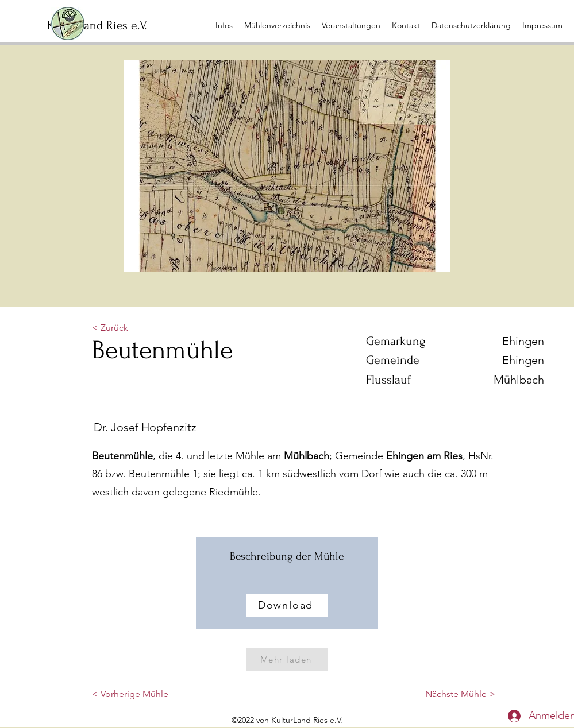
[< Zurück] (130, 328)
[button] (351, 25)
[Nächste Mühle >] (460, 695)
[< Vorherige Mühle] (130, 695)
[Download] (287, 605)
